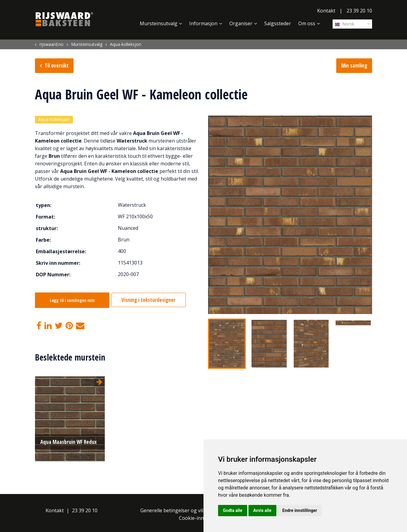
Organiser (241, 23)
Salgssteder (278, 23)
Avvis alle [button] (262, 510)
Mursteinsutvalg (159, 23)
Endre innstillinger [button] (300, 510)
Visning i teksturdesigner (152, 301)
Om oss (307, 23)
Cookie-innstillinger (201, 518)
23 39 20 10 (359, 11)
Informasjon (203, 23)
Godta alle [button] (233, 510)
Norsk (345, 24)
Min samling (354, 66)
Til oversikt (57, 66)
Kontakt (326, 11)
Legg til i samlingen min (72, 301)
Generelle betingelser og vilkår (175, 510)
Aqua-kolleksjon (54, 120)
